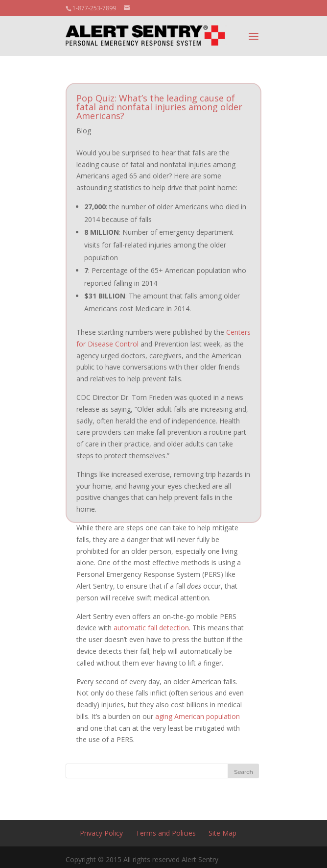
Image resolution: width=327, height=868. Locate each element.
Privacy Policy (101, 833)
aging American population (198, 716)
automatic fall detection (151, 628)
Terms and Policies (166, 833)
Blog (84, 131)
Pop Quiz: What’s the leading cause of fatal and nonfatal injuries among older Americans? (159, 107)
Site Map (222, 833)
